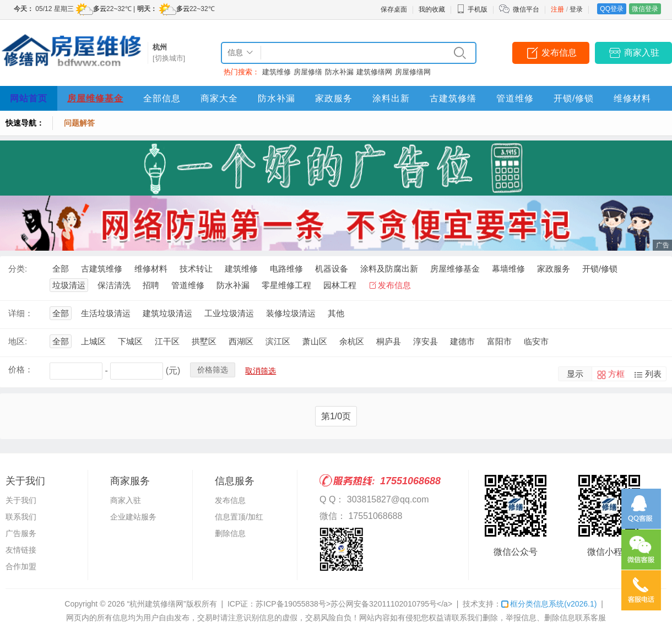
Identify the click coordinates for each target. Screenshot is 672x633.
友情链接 (21, 550)
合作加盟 (21, 566)
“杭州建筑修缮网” (156, 604)
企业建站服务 (133, 517)
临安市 (536, 341)
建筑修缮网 (374, 72)
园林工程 (340, 285)
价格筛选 (213, 370)
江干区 (167, 341)
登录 (576, 9)
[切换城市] (169, 58)
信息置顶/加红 (239, 517)
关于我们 (21, 500)
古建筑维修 (102, 269)
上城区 (93, 341)
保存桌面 (394, 9)
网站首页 (29, 98)
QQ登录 (612, 9)
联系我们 (21, 517)
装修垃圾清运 (291, 313)
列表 (653, 374)
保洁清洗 (114, 285)
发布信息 (559, 53)
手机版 (472, 9)
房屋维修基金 (95, 98)
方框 (616, 374)
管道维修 (515, 98)
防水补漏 (339, 72)
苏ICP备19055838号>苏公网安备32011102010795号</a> (354, 604)
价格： (21, 369)
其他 (336, 313)
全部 (61, 269)
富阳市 (499, 341)
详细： (21, 313)
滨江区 (278, 341)
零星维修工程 (286, 285)
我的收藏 (432, 9)
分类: (18, 269)
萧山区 (315, 341)
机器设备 (332, 269)
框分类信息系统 (549, 604)
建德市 (462, 341)
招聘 (151, 285)
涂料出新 (391, 98)
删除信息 (230, 533)
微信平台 (526, 9)
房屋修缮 (308, 72)
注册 (557, 9)
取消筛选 (261, 371)
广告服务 (21, 533)
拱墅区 (204, 341)
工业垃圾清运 (229, 313)
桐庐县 (389, 341)
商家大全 (219, 98)
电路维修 (286, 269)
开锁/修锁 (574, 98)
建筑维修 (277, 72)
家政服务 (334, 98)
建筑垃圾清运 (167, 313)
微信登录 (645, 9)
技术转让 (196, 269)
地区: (18, 341)
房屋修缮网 (413, 72)
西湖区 (241, 341)
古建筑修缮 (453, 98)
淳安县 (426, 341)
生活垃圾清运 (106, 313)
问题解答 (79, 123)
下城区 (130, 341)
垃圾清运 (69, 285)
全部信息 (162, 98)
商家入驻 (642, 53)
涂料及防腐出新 (389, 269)
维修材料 (632, 98)
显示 (575, 374)
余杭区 (352, 341)
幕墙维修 (508, 269)
